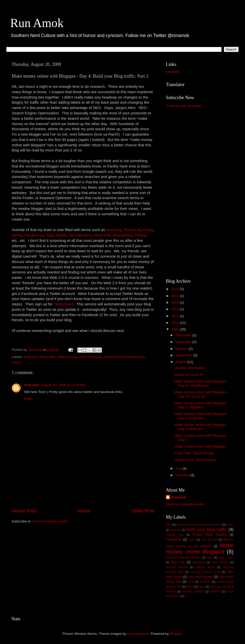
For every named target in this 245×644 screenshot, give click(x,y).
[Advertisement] (83, 493)
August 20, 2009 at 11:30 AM (63, 385)
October (182, 349)
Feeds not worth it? (189, 375)
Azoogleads (122, 235)
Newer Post (24, 511)
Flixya (148, 230)
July (179, 468)
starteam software (193, 591)
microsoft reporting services (183, 557)
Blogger (176, 634)
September (184, 355)
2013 (176, 309)
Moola (17, 235)
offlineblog (199, 562)
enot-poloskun (138, 634)
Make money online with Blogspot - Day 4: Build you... (201, 416)
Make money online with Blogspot (200, 446)
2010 (176, 323)
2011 (176, 316)
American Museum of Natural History (199, 524)
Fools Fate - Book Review (194, 453)
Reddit (61, 235)
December (184, 335)
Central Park (175, 535)
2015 (176, 296)
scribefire (205, 582)
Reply (28, 399)
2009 (176, 329)
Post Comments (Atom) (51, 521)
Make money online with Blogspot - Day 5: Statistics (201, 405)
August (181, 362)
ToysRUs (215, 591)
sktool (16, 362)
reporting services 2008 (205, 572)
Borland (175, 530)
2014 (176, 302)
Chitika (140, 235)
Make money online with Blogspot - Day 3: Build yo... (201, 427)
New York (178, 562)
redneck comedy (177, 567)
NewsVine (102, 235)
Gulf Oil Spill (209, 540)
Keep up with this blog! (184, 106)
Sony (202, 587)
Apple (230, 524)
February (183, 475)
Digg (50, 235)
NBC (210, 557)
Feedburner (34, 235)
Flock (192, 540)
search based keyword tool (124, 357)
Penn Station (220, 562)
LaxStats (173, 72)
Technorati (132, 230)
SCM (191, 582)
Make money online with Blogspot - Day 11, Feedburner (201, 383)
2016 (176, 289)
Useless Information (190, 368)
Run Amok (37, 23)
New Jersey (226, 557)
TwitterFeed (64, 304)
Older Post (143, 511)
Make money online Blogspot (79, 357)
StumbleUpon (80, 235)
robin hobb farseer (200, 577)
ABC (169, 524)
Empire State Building (210, 535)
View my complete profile (185, 504)
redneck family (205, 567)
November (184, 342)
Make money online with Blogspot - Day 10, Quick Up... (201, 394)
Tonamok (179, 497)
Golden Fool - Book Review (195, 460)
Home (84, 511)
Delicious (114, 230)
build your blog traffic (40, 357)
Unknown (32, 385)
